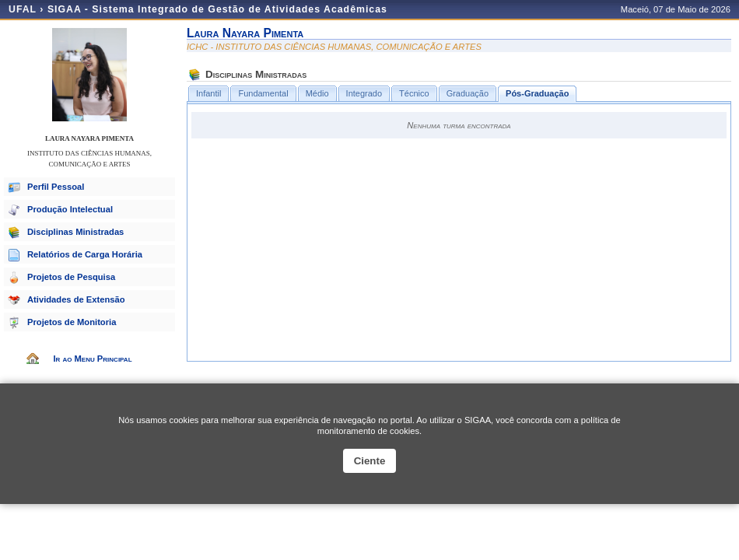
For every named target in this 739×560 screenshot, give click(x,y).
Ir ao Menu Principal (92, 359)
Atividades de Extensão (76, 299)
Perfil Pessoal (56, 187)
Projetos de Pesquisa (71, 277)
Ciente (370, 461)
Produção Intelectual (70, 209)
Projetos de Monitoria (72, 322)
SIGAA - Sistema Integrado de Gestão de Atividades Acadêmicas (217, 9)
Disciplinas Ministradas (75, 232)
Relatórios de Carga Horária (85, 254)
